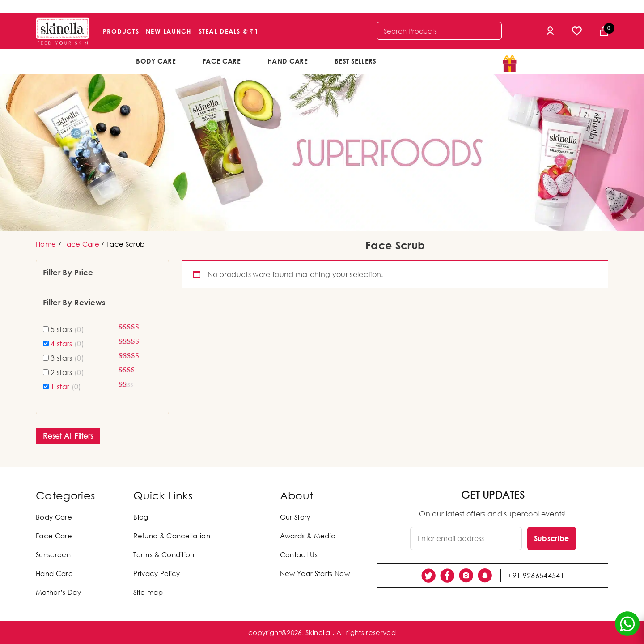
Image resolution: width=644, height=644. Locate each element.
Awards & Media (308, 536)
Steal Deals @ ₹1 (229, 31)
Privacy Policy (157, 573)
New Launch (169, 31)
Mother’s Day (58, 592)
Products (121, 31)
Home (46, 244)
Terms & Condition (164, 554)
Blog (141, 517)
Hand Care (288, 61)
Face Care (222, 61)
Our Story (295, 517)
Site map (148, 592)
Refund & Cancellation (172, 536)
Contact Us (299, 554)
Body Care (156, 61)
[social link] (428, 576)
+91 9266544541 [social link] (536, 576)
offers (419, 60)
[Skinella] (63, 31)
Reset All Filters (68, 436)
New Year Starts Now (315, 573)
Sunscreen (53, 554)
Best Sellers (356, 61)
